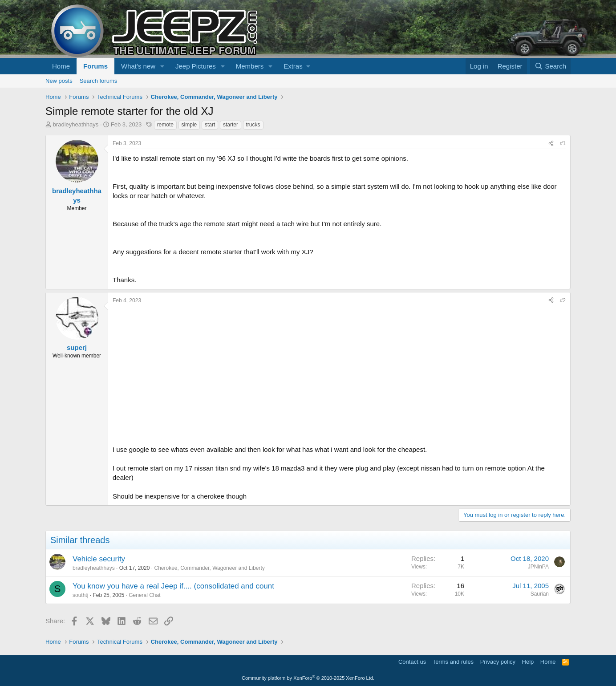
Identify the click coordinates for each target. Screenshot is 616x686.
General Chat (144, 595)
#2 (563, 300)
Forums (95, 66)
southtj (80, 595)
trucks (253, 125)
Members (250, 66)
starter (231, 125)
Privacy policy (498, 662)
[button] (162, 66)
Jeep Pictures (196, 66)
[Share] (551, 144)
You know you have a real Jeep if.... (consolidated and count (173, 586)
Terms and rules (453, 662)
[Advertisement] (339, 373)
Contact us (412, 662)
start (210, 125)
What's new (138, 66)
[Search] (550, 66)
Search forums (99, 81)
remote (165, 125)
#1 (563, 143)
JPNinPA (538, 567)
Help (528, 662)
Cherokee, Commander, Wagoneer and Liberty (209, 568)
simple (189, 125)
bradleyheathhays (76, 124)
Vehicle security (99, 559)
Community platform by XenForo (308, 678)
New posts (59, 81)
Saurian (540, 594)
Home (61, 66)
